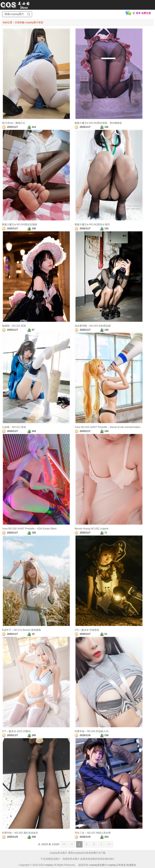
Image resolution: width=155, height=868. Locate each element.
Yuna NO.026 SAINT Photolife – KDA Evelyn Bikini (29, 529)
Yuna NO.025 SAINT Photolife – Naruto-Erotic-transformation (108, 427)
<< (64, 844)
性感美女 (131, 865)
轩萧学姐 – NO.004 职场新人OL (92, 731)
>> (109, 844)
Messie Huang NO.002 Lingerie (92, 529)
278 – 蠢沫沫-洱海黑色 (87, 630)
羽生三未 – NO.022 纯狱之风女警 (93, 833)
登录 (138, 13)
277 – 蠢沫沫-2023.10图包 (16, 731)
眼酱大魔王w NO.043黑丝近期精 (20, 224)
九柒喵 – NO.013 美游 (14, 427)
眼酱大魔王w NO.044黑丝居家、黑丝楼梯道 (98, 123)
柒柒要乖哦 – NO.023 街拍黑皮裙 (93, 326)
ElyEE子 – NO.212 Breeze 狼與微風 (21, 630)
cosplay (49, 865)
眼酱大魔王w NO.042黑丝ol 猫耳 (92, 224)
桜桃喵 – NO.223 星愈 (14, 326)
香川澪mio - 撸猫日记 (14, 123)
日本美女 (121, 865)
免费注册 (146, 13)
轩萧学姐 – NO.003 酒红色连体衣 (20, 833)
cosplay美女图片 (98, 865)
